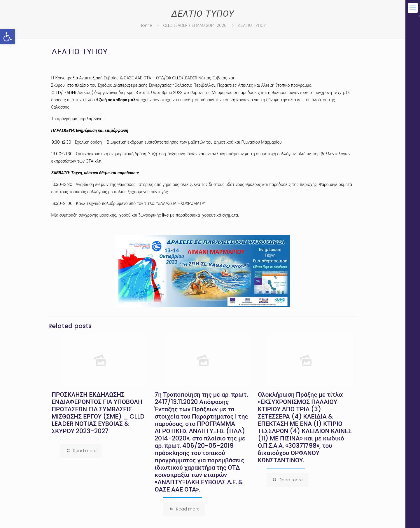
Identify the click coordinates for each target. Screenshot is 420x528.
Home (146, 25)
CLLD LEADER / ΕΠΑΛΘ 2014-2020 (195, 25)
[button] (8, 37)
